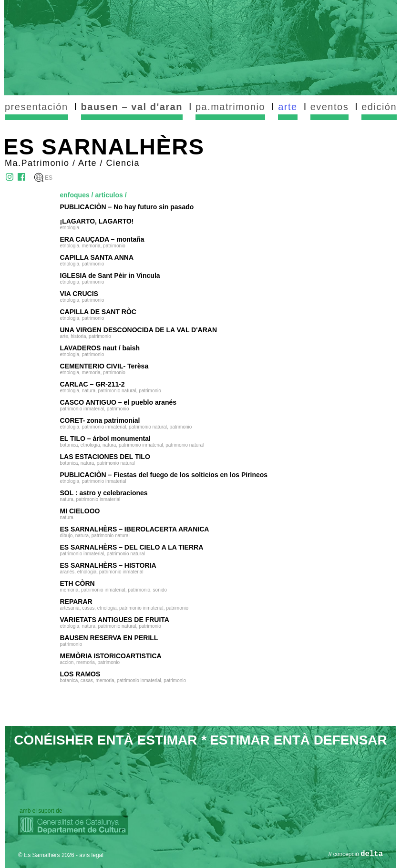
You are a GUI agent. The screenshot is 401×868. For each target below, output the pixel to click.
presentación (36, 107)
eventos (330, 107)
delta (372, 854)
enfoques (75, 195)
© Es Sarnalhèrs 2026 (46, 855)
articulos (109, 195)
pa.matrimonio (230, 107)
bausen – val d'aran (132, 107)
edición (379, 107)
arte (288, 107)
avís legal (91, 855)
